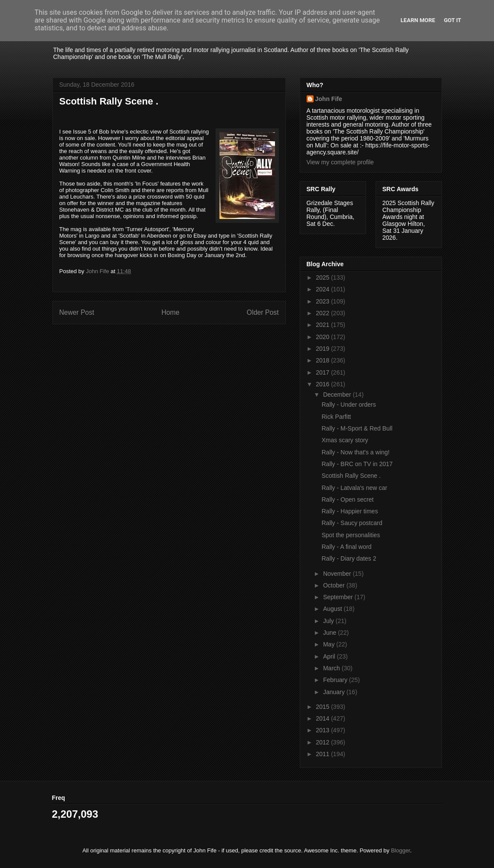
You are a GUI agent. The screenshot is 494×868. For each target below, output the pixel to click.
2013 (323, 730)
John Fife (329, 99)
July (329, 621)
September (339, 597)
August (333, 609)
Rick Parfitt (336, 417)
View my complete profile (340, 162)
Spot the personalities (351, 535)
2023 (323, 301)
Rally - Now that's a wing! (355, 452)
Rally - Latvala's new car (354, 488)
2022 (323, 313)
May (330, 644)
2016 (323, 384)
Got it (452, 20)
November (338, 574)
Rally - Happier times (350, 511)
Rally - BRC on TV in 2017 (357, 464)
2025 (323, 277)
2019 (323, 349)
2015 (323, 707)
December (338, 395)
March (332, 668)
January (335, 692)
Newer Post (77, 312)
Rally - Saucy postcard (352, 523)
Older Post (263, 312)
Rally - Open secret (347, 499)
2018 (323, 360)
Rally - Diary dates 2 (349, 558)
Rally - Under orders (348, 405)
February (336, 680)
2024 (323, 289)
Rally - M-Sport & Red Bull (357, 428)
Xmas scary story (345, 440)
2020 (323, 337)
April (330, 656)
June (330, 633)
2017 (323, 372)
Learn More (418, 20)
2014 (323, 718)
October (335, 585)
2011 (323, 754)
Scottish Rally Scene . (351, 476)
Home (170, 312)
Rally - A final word (346, 547)
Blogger (400, 850)
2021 (323, 325)
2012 (323, 742)
